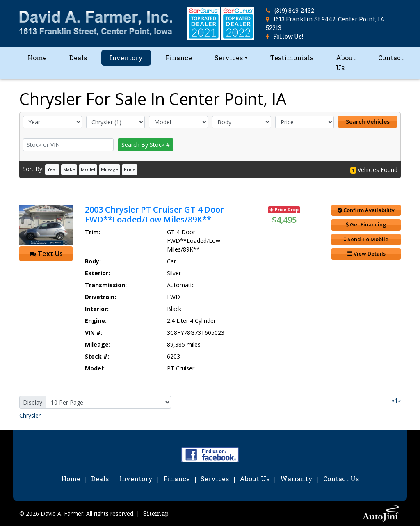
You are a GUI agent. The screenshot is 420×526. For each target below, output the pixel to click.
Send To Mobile (366, 239)
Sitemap (156, 513)
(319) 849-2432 (294, 10)
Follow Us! (288, 36)
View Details (366, 254)
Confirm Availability (366, 210)
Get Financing (366, 224)
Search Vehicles (368, 122)
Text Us (46, 254)
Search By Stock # (146, 145)
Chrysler (30, 415)
